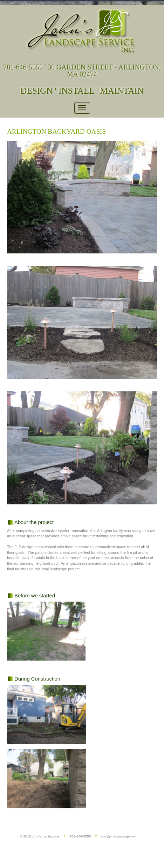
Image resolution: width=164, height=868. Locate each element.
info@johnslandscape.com (119, 836)
